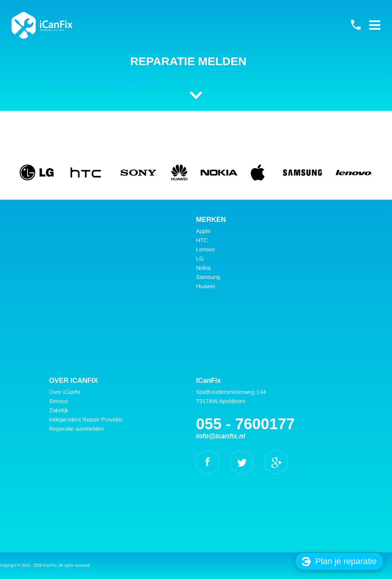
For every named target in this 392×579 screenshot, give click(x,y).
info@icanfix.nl (221, 436)
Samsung (208, 277)
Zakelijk (59, 410)
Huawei (206, 286)
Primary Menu (375, 25)
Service (59, 401)
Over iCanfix (65, 392)
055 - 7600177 (356, 25)
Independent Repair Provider (86, 419)
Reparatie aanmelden (76, 429)
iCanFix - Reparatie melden (42, 25)
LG (200, 258)
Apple (203, 231)
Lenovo (205, 249)
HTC (202, 240)
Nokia (203, 268)
